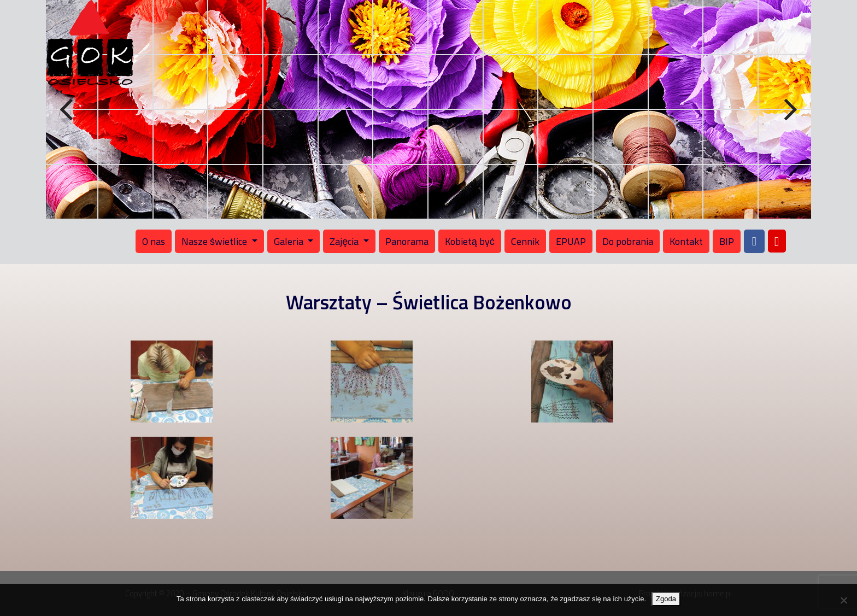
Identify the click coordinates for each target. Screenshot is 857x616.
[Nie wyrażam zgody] (843, 600)
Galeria (290, 241)
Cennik (525, 241)
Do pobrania (628, 241)
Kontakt (686, 241)
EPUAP (571, 241)
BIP (727, 241)
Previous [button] (68, 110)
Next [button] (789, 110)
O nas (154, 241)
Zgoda (666, 599)
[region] (428, 109)
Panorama (407, 241)
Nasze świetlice (215, 241)
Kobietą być (470, 241)
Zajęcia (345, 241)
